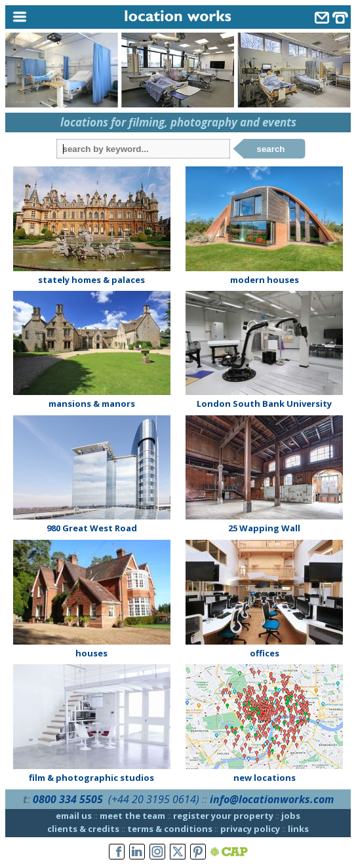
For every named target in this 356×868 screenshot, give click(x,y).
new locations (265, 778)
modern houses (265, 280)
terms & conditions (170, 829)
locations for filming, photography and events (178, 122)
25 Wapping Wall (264, 528)
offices (265, 653)
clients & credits (83, 829)
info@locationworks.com (272, 799)
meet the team (132, 816)
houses (91, 653)
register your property (223, 816)
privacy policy (250, 829)
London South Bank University (264, 404)
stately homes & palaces (91, 280)
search (271, 149)
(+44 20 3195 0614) (154, 799)
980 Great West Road (92, 528)
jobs (291, 816)
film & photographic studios (91, 778)
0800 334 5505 (68, 799)
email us (74, 816)
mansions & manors (92, 404)
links (298, 829)
